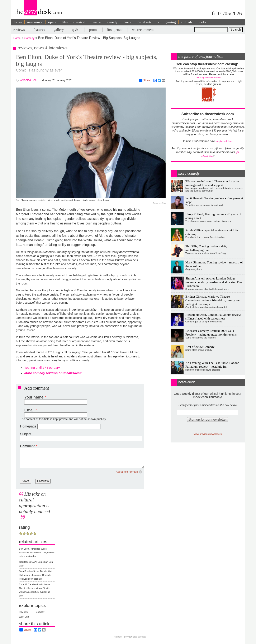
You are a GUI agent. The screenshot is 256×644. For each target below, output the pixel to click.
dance (127, 22)
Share (145, 80)
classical (79, 22)
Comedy (29, 38)
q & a (76, 30)
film (65, 22)
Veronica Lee (28, 80)
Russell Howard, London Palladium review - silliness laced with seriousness (214, 316)
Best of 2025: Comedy (200, 347)
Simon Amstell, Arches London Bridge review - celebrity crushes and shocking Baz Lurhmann (214, 282)
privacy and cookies (135, 637)
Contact (118, 637)
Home (17, 38)
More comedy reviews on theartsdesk (53, 373)
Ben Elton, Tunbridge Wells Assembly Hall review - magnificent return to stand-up (37, 553)
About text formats (127, 472)
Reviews (23, 612)
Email (29, 410)
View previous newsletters (208, 434)
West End (24, 617)
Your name (34, 397)
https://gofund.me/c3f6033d (209, 77)
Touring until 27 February (42, 368)
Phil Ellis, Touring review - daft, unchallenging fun (206, 248)
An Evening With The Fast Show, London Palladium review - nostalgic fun (212, 365)
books (202, 22)
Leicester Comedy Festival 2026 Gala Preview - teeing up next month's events (211, 333)
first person (115, 30)
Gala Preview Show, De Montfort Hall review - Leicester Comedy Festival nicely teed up (36, 575)
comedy (112, 22)
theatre (96, 22)
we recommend (143, 30)
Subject (26, 434)
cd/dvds (187, 22)
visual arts (144, 22)
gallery (59, 30)
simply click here (224, 141)
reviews (19, 30)
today (18, 22)
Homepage (28, 426)
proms (94, 30)
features (39, 30)
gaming (170, 22)
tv (158, 22)
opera (52, 22)
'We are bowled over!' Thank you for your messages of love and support (212, 183)
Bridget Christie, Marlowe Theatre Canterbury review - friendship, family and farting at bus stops (213, 300)
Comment (27, 446)
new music (35, 22)
